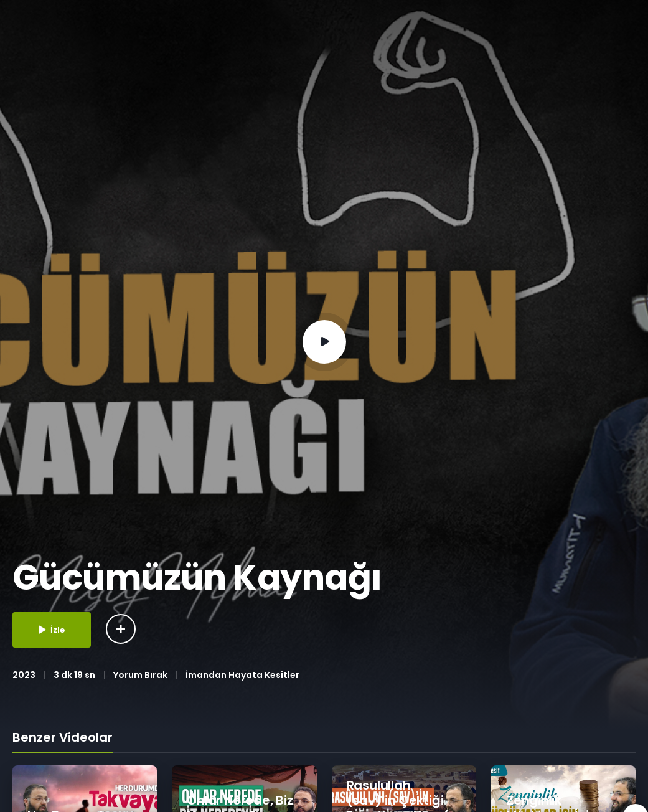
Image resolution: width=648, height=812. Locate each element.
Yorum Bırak (140, 675)
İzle (52, 630)
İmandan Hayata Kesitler (242, 675)
